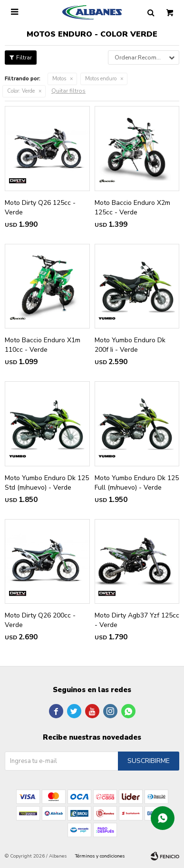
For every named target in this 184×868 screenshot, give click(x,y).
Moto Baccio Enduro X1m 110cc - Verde (43, 345)
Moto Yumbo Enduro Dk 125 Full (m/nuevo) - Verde (137, 483)
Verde (21, 91)
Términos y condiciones (100, 856)
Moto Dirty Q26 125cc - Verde (40, 207)
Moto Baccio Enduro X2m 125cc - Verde (132, 207)
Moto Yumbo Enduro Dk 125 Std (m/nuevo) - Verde (47, 483)
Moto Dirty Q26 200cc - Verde (40, 620)
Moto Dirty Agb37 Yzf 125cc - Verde (137, 620)
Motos (59, 79)
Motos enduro (101, 79)
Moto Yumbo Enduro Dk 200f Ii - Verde (130, 345)
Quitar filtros (68, 91)
